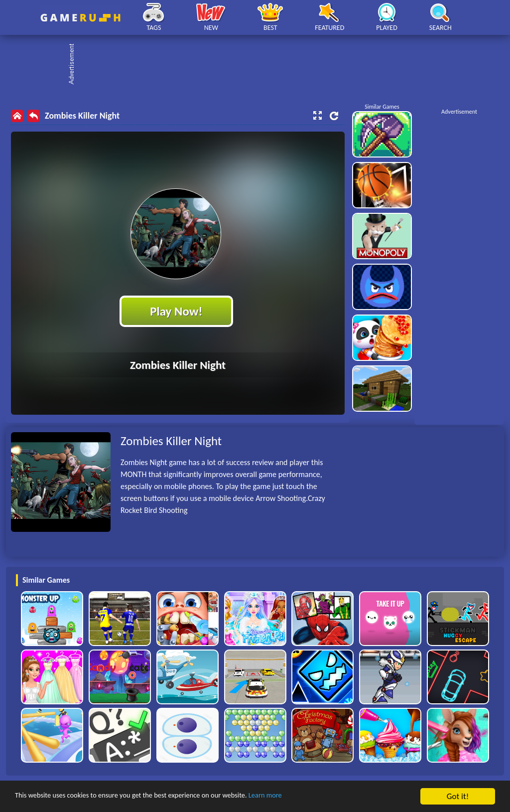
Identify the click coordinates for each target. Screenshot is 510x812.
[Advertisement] (260, 65)
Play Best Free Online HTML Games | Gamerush (80, 18)
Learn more (311, 797)
